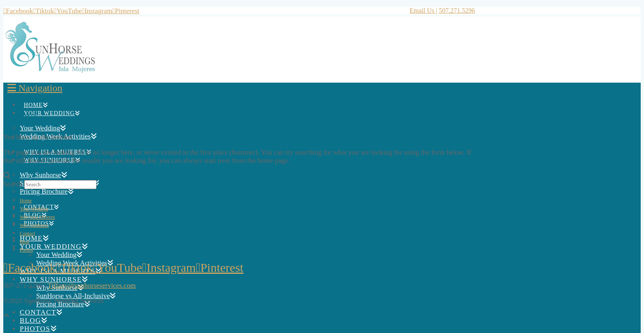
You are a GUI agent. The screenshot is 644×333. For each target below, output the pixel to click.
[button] (35, 88)
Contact (27, 234)
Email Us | (423, 10)
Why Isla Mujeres (37, 217)
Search (13, 184)
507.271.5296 (457, 10)
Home (26, 201)
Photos (26, 250)
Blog (24, 242)
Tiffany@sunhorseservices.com (92, 286)
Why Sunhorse (34, 225)
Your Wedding (34, 209)
